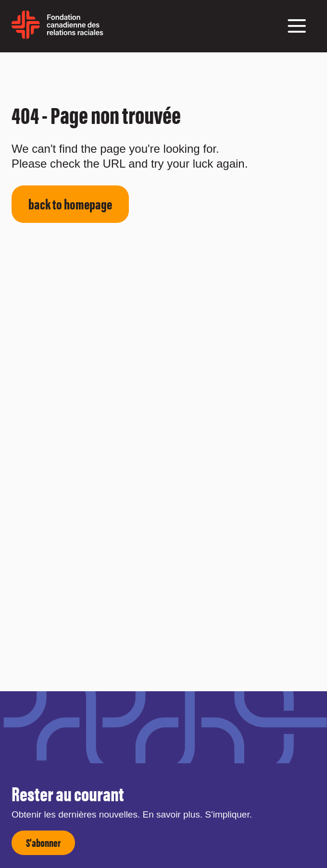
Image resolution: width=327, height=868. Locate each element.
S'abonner (43, 842)
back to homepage (70, 203)
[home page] (57, 35)
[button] (297, 26)
